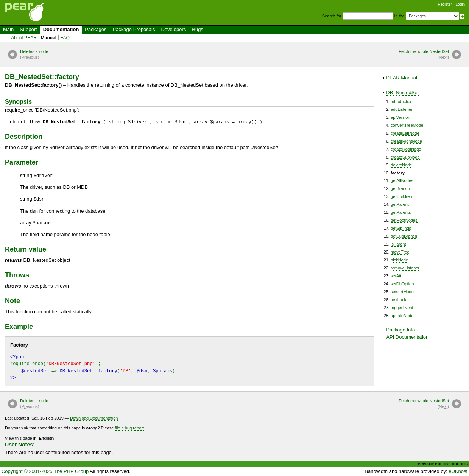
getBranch (400, 188)
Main (8, 29)
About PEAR (24, 38)
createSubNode (405, 157)
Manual (49, 38)
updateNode (402, 316)
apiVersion (400, 117)
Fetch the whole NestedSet (424, 55)
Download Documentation (94, 418)
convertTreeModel (407, 125)
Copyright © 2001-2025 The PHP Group (45, 471)
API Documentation (407, 337)
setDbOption (402, 284)
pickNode (399, 260)
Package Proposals (134, 29)
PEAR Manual (402, 78)
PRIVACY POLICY (433, 464)
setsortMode (402, 292)
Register (445, 4)
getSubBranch (404, 236)
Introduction (402, 101)
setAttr (397, 276)
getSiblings (401, 228)
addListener (402, 109)
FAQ (65, 38)
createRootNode (406, 149)
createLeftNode (405, 133)
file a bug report (129, 428)
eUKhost (458, 471)
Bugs (198, 29)
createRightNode (406, 141)
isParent (398, 244)
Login (460, 4)
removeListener (405, 268)
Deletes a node (34, 55)
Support (28, 29)
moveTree (400, 252)
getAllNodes (402, 180)
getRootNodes (404, 220)
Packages (96, 29)
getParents (401, 212)
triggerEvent (402, 308)
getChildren (401, 196)
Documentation (61, 29)
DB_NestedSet (402, 93)
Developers (173, 29)
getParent (400, 204)
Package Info (400, 330)
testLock (398, 300)
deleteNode (401, 165)
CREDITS (460, 464)
